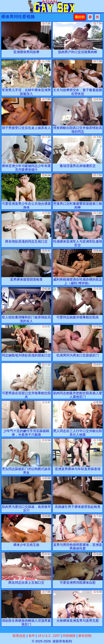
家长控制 (85, 636)
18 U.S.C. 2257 (49, 636)
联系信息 (19, 636)
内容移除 (69, 636)
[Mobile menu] (4, 6)
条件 (32, 636)
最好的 (80, 17)
